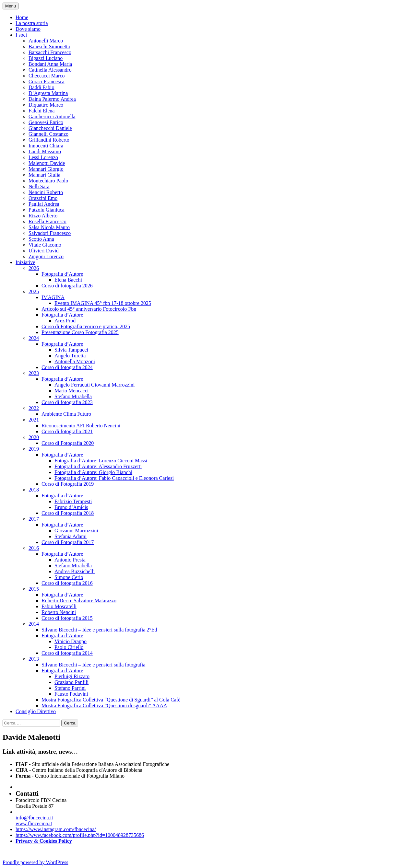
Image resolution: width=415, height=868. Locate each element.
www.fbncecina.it (34, 823)
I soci (21, 35)
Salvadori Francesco (50, 233)
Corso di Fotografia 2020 (68, 443)
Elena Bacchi (68, 280)
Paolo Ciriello (69, 647)
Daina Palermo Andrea (52, 99)
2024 (34, 338)
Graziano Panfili (71, 682)
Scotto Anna (41, 239)
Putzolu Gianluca (47, 210)
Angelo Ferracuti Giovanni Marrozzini (95, 385)
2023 (34, 373)
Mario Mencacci (71, 391)
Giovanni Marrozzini (76, 531)
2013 (34, 659)
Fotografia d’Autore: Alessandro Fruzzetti (98, 466)
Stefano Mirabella (73, 396)
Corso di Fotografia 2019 (68, 484)
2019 (34, 449)
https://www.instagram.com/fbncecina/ (56, 829)
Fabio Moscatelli (59, 606)
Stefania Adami (71, 536)
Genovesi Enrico (46, 122)
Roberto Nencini (59, 612)
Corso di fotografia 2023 (67, 402)
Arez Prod (65, 321)
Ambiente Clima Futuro (66, 414)
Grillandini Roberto (49, 140)
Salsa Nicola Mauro (49, 227)
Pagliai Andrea (44, 204)
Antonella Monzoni (75, 361)
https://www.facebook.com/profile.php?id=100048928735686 (80, 835)
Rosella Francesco (47, 221)
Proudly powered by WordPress (35, 862)
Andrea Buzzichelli (75, 571)
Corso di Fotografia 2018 (68, 513)
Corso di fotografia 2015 (67, 618)
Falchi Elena (41, 111)
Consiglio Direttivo (36, 711)
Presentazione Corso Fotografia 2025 (80, 332)
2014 (34, 624)
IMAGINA (53, 297)
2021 (34, 420)
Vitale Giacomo (45, 245)
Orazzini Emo (43, 198)
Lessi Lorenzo (43, 157)
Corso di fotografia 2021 (67, 431)
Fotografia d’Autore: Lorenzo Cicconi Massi (101, 461)
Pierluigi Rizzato (72, 676)
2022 (34, 408)
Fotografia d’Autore (62, 274)
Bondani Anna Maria (50, 64)
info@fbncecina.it (34, 818)
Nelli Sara (39, 186)
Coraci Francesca (47, 81)
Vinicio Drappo (71, 641)
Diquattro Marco (46, 105)
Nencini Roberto (46, 192)
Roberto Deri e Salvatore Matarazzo (79, 601)
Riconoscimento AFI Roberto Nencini (81, 426)
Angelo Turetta (70, 356)
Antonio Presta (70, 560)
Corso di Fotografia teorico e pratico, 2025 (86, 326)
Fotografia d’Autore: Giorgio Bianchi (93, 472)
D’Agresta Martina (48, 93)
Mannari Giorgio (46, 169)
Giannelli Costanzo (48, 134)
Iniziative (25, 262)
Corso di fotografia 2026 (67, 286)
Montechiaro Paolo (48, 181)
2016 (34, 548)
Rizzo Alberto (43, 216)
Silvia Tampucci (71, 350)
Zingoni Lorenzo (46, 256)
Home (22, 17)
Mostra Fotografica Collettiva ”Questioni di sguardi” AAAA (104, 706)
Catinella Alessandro (50, 70)
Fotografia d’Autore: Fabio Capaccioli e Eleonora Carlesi (114, 478)
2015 (34, 589)
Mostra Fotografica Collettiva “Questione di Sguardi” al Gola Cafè (111, 700)
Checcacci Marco (47, 76)
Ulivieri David (44, 251)
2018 (34, 490)
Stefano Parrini (70, 688)
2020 (34, 437)
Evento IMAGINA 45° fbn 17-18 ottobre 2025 (103, 303)
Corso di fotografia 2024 (67, 367)
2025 (34, 291)
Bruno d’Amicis (71, 507)
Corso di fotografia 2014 (67, 653)
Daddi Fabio (41, 87)
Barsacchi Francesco (50, 52)
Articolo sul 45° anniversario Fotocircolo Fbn (89, 309)
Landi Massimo (45, 151)
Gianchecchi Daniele (50, 128)
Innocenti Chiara (46, 146)
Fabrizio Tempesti (73, 501)
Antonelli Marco (46, 41)
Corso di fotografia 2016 (67, 583)
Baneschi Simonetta (49, 46)
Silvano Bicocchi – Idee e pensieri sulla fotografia (93, 665)
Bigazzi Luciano (46, 58)
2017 (34, 519)
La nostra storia (32, 23)
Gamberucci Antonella (52, 116)
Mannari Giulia (44, 175)
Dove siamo (28, 29)
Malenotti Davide (47, 163)
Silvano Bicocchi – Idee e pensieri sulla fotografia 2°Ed (99, 630)
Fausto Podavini (71, 694)
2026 (34, 268)
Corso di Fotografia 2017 (68, 542)
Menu (11, 6)
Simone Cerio (69, 577)
